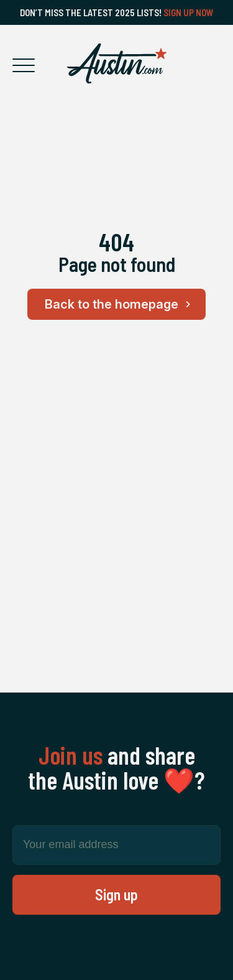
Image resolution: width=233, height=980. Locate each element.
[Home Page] (117, 63)
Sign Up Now (189, 12)
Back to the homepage (120, 304)
